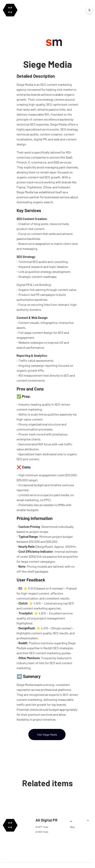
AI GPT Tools (42, 827)
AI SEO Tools (42, 832)
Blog (72, 827)
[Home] (11, 10)
